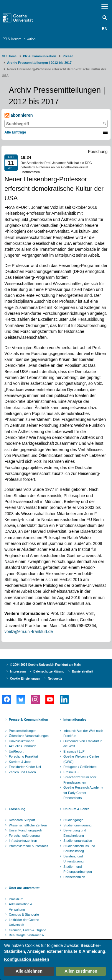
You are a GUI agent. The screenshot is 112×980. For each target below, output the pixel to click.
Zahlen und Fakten (22, 772)
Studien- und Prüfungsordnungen (78, 869)
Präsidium (16, 899)
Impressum (18, 671)
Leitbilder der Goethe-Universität (24, 922)
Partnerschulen (74, 877)
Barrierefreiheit (83, 671)
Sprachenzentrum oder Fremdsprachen (80, 780)
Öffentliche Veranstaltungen (29, 736)
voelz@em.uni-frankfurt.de (29, 631)
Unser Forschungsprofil (26, 830)
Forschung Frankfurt (23, 756)
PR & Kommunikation (19, 39)
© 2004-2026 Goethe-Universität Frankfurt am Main (45, 665)
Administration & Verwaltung (21, 907)
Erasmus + (71, 772)
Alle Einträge (15, 132)
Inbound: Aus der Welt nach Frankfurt (83, 733)
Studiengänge (73, 820)
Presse (68, 56)
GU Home (9, 56)
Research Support (22, 820)
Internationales (75, 719)
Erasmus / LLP (74, 751)
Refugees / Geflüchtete (80, 767)
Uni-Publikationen (22, 741)
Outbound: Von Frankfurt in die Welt (83, 744)
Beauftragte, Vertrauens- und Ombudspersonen (27, 938)
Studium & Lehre (76, 809)
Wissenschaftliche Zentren (28, 825)
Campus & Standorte (24, 914)
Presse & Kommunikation (28, 719)
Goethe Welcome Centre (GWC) (81, 759)
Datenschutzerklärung (49, 671)
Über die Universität (24, 888)
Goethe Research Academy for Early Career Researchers (83, 793)
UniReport (16, 751)
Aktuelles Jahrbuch (23, 746)
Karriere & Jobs (20, 762)
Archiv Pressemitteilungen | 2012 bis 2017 (39, 63)
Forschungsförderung (24, 836)
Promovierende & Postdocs (28, 846)
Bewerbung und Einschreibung (75, 833)
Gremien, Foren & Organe (28, 930)
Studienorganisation (78, 841)
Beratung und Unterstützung (73, 859)
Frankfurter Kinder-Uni (25, 767)
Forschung (17, 809)
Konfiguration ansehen (27, 959)
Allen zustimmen (81, 971)
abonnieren (19, 115)
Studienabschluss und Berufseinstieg (79, 849)
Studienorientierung (77, 825)
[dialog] (56, 960)
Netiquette (55, 679)
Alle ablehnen (29, 971)
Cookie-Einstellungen (25, 679)
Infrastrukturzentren (23, 841)
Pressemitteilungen (23, 731)
